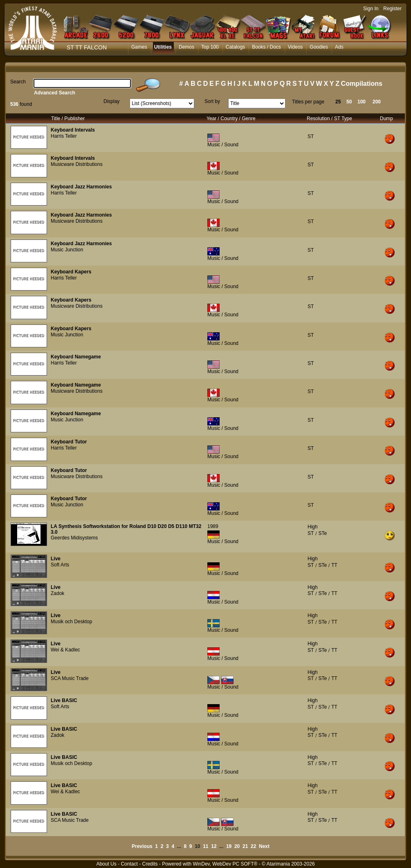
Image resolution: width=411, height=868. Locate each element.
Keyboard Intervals (73, 130)
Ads (339, 47)
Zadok (57, 593)
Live (56, 559)
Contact (129, 864)
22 (253, 846)
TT (334, 565)
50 (349, 102)
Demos (186, 47)
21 (245, 846)
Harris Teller (64, 136)
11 (205, 846)
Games (139, 47)
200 (377, 102)
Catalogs (235, 47)
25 (338, 102)
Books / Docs (266, 47)
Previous (142, 846)
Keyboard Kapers (71, 272)
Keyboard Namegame (76, 357)
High (313, 527)
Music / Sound (223, 145)
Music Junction (67, 250)
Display (111, 101)
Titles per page (308, 102)
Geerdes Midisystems (74, 538)
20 (237, 846)
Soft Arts (60, 565)
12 (214, 846)
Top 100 (210, 47)
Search (18, 82)
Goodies (319, 47)
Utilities (163, 47)
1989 (213, 526)
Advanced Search (55, 93)
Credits (150, 864)
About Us (106, 864)
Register (392, 9)
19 (229, 846)
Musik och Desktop (71, 622)
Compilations (362, 84)
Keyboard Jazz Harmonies (81, 187)
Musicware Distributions (77, 164)
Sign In (371, 9)
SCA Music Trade (70, 678)
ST (311, 136)
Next (264, 846)
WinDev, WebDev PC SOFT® (225, 864)
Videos (295, 47)
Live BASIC (64, 700)
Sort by (212, 101)
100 (362, 102)
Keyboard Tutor (69, 442)
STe (322, 533)
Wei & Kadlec (65, 650)
